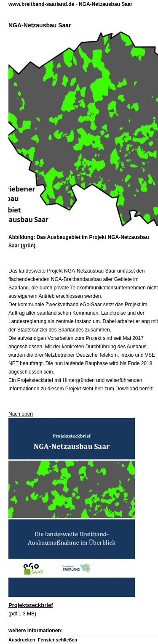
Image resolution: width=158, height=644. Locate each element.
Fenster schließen (58, 640)
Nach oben (21, 414)
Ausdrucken (22, 640)
